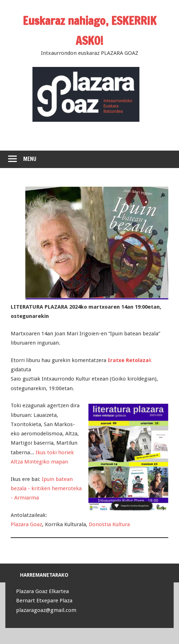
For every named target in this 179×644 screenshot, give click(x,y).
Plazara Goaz (26, 524)
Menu (30, 159)
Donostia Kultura (109, 524)
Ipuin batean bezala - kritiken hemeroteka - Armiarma (46, 489)
